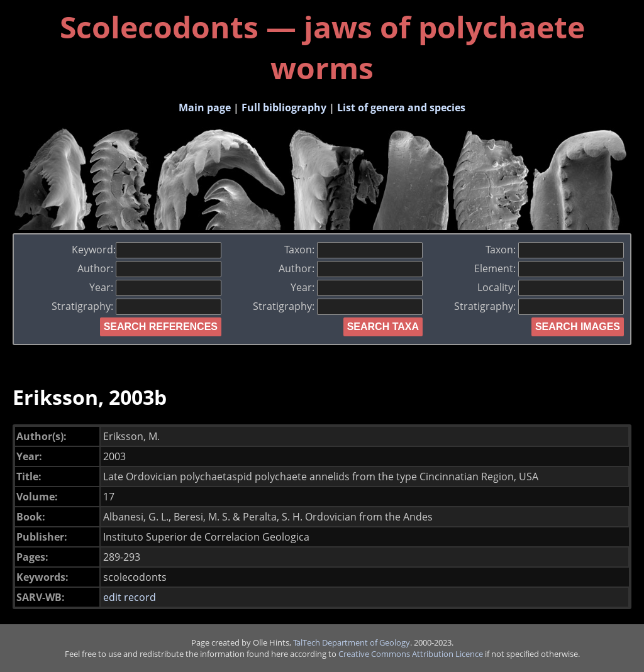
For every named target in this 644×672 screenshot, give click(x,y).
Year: (155, 287)
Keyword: (147, 250)
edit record (130, 597)
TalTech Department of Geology (352, 642)
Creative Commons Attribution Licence (411, 654)
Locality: (551, 287)
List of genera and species (401, 107)
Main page (205, 107)
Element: (549, 268)
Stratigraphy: (136, 306)
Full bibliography (284, 107)
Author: (149, 268)
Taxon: (353, 250)
